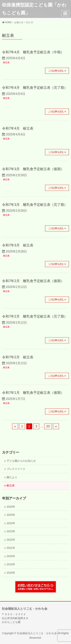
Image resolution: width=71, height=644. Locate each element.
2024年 (11, 523)
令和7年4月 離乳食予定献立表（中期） (33, 52)
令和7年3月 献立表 (18, 245)
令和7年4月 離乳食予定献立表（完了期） (35, 88)
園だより (12, 477)
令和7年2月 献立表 (18, 357)
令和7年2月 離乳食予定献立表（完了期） (35, 316)
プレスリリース (16, 469)
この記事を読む (56, 71)
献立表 (6, 62)
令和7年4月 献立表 (18, 128)
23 (48, 426)
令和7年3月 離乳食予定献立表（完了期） (35, 205)
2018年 (11, 573)
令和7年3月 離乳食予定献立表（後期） (33, 169)
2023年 (11, 531)
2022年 (11, 540)
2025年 (11, 515)
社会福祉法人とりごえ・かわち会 (37, 633)
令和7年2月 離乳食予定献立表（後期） (33, 281)
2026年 (11, 507)
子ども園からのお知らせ (21, 461)
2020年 (11, 556)
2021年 (11, 548)
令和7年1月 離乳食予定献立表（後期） (33, 393)
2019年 (11, 564)
